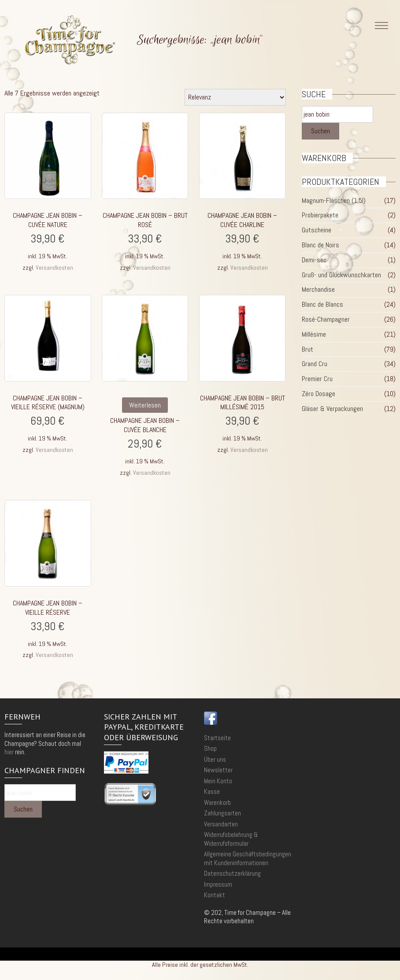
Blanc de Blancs (322, 304)
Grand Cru (315, 364)
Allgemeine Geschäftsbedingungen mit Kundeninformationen (248, 858)
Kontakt (215, 895)
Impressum (218, 884)
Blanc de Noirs (320, 245)
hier (9, 752)
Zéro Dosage (319, 394)
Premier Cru (317, 379)
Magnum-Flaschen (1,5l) (334, 200)
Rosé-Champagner (326, 319)
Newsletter (218, 770)
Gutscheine (317, 230)
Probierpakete (320, 215)
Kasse (212, 791)
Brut (307, 349)
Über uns (215, 759)
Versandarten (221, 824)
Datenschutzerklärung (232, 873)
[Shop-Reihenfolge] (235, 97)
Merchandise (318, 289)
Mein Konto (218, 781)
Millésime (314, 334)
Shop (210, 748)
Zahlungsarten (222, 813)
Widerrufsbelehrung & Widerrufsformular (231, 839)
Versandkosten (54, 268)
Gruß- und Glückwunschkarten (341, 275)
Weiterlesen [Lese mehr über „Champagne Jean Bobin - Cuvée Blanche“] (145, 405)
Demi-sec (314, 260)
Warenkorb (217, 802)
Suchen (320, 131)
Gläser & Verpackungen (332, 409)
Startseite (217, 738)
